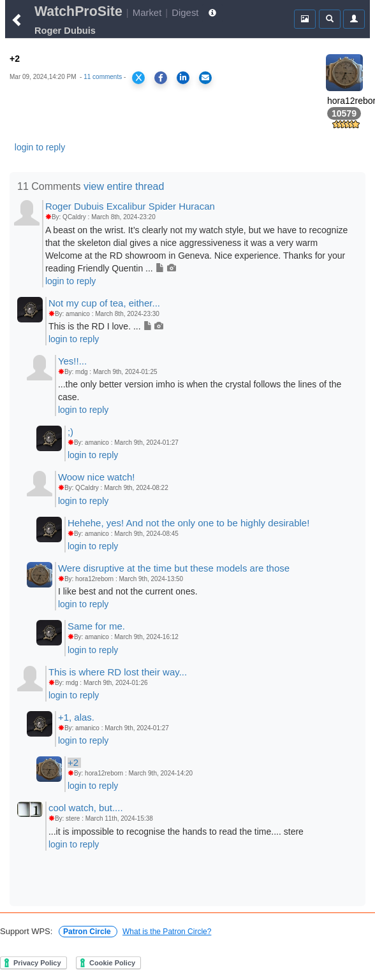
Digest (185, 12)
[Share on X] (138, 78)
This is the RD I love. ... (106, 326)
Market (147, 12)
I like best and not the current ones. (128, 591)
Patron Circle (88, 932)
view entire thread (124, 186)
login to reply (40, 147)
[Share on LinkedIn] (183, 78)
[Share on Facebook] (161, 78)
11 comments (103, 77)
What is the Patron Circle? (167, 932)
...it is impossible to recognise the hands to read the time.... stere (176, 832)
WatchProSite (78, 11)
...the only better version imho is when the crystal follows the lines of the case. (200, 391)
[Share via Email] (205, 78)
